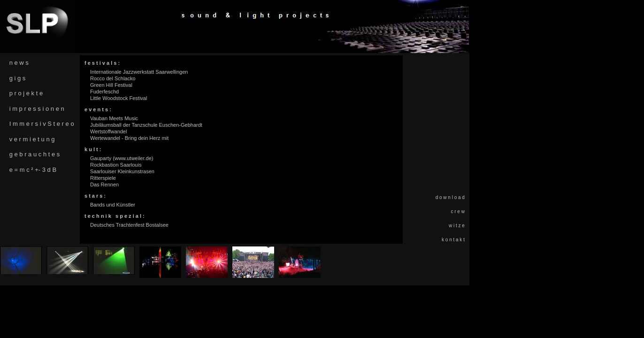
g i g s (18, 78)
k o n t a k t (453, 240)
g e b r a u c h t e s (35, 154)
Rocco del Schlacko (113, 78)
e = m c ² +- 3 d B (33, 170)
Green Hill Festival (111, 85)
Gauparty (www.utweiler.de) (122, 158)
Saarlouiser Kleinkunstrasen (122, 171)
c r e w (457, 211)
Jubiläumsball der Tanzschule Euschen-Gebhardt (146, 125)
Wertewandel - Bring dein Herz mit (129, 138)
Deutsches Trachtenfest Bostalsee (129, 225)
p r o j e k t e (26, 93)
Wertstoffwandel (108, 131)
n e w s (19, 63)
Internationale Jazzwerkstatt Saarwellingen (139, 72)
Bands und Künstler (113, 205)
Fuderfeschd (104, 92)
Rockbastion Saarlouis (116, 165)
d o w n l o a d (450, 197)
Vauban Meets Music (114, 118)
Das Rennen (104, 184)
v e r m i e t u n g (32, 139)
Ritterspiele (103, 178)
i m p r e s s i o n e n (37, 109)
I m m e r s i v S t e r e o (42, 124)
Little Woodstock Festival (119, 98)
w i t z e (457, 226)
